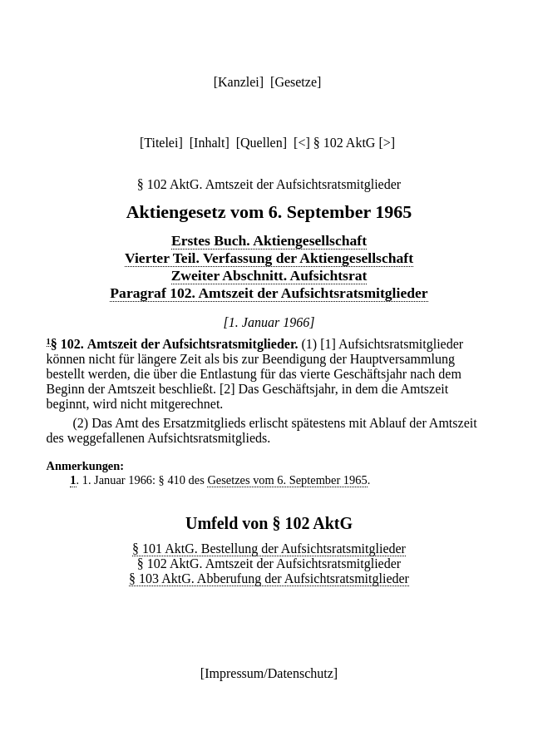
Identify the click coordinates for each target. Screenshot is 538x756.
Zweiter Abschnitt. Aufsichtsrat (269, 275)
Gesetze (296, 82)
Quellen (262, 143)
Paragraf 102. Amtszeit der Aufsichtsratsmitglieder (269, 293)
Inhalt (209, 143)
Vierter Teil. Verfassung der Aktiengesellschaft (269, 258)
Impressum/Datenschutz (269, 673)
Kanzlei (239, 82)
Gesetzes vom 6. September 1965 (287, 480)
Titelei (161, 143)
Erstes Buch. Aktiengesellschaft (269, 240)
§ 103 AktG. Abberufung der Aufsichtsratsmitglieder (269, 578)
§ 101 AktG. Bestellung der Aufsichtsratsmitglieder (269, 548)
